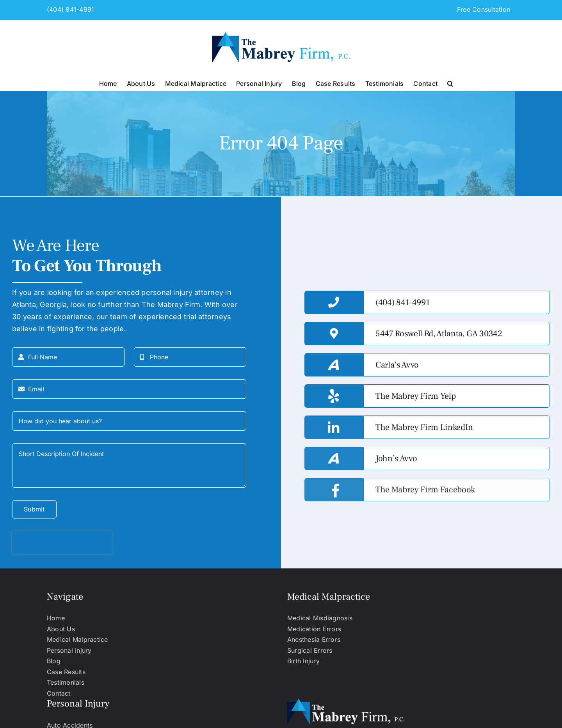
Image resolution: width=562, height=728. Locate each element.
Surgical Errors (310, 650)
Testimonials (66, 682)
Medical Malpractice (77, 639)
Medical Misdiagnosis (320, 618)
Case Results (66, 672)
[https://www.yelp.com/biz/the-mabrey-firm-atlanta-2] (457, 396)
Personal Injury (69, 650)
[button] (450, 83)
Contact (59, 693)
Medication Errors (314, 629)
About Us (61, 629)
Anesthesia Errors (314, 639)
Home (56, 618)
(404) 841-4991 (70, 9)
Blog (54, 661)
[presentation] (62, 543)
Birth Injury (303, 661)
